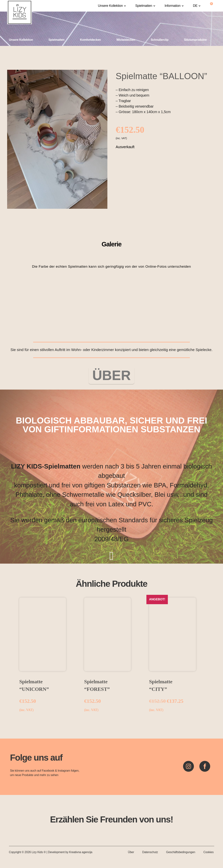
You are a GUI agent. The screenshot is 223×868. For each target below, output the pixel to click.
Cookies (209, 853)
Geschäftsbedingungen (181, 853)
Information (173, 6)
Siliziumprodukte (195, 40)
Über (131, 853)
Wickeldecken (126, 40)
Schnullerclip (160, 40)
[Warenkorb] (212, 6)
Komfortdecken (90, 40)
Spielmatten (144, 6)
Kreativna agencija (81, 853)
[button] (112, 6)
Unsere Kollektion (110, 6)
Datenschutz (150, 853)
